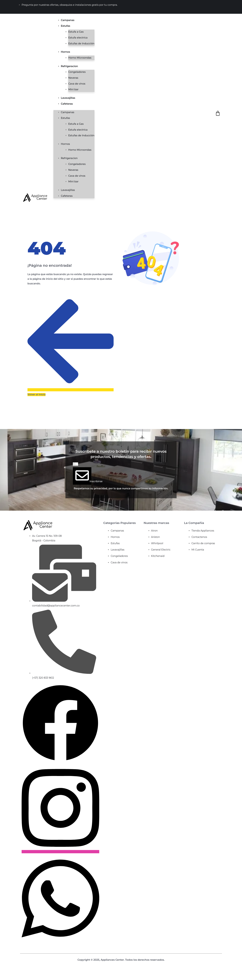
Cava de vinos (77, 84)
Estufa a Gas (76, 32)
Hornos (65, 52)
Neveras (73, 78)
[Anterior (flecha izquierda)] (2, 978)
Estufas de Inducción (81, 44)
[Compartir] (13, 974)
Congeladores (77, 72)
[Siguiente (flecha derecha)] (8, 978)
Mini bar (73, 89)
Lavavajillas (68, 98)
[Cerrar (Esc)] (19, 974)
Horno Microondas (80, 58)
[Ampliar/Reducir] (2, 974)
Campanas (68, 20)
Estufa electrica (78, 38)
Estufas (65, 26)
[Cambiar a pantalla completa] (8, 974)
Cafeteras (67, 104)
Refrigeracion (69, 66)
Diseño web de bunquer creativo (121, 964)
